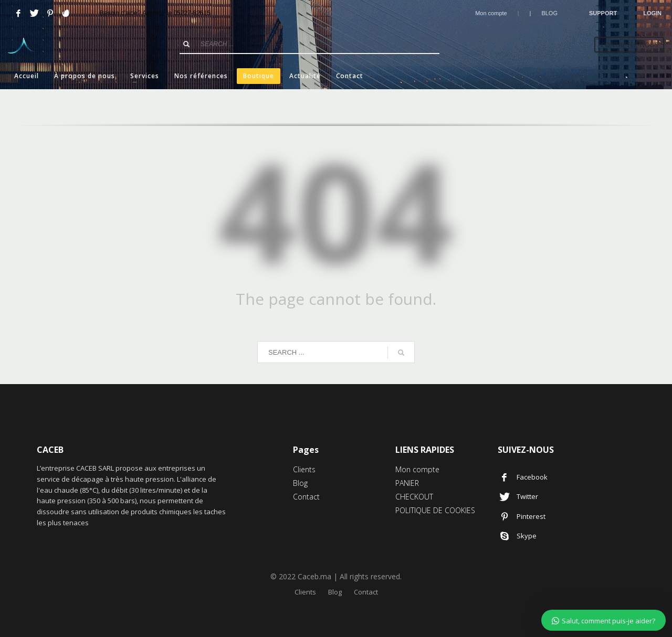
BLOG (549, 13)
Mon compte (491, 13)
